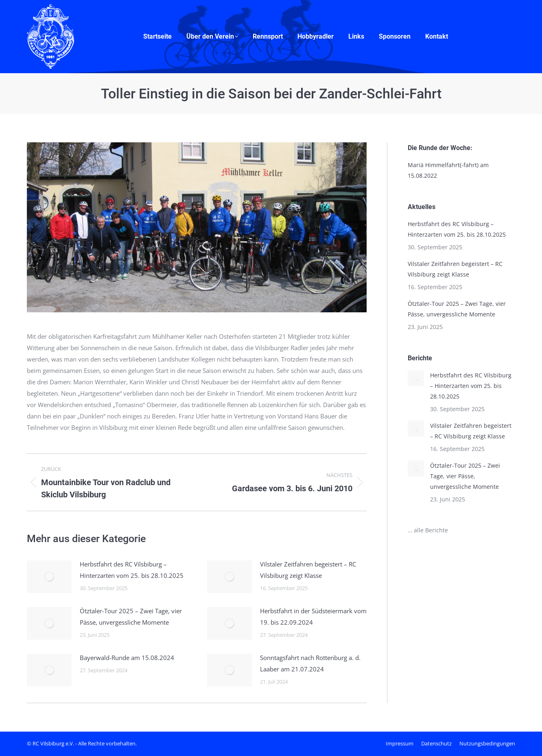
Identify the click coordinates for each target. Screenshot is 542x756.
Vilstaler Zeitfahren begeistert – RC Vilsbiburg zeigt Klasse (308, 570)
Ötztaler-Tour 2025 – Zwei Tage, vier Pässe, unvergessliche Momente (131, 617)
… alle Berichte (428, 530)
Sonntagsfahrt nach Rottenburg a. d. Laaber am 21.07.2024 (310, 663)
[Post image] (49, 577)
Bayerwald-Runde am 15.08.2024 (127, 658)
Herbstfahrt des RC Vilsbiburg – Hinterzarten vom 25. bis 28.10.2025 (132, 570)
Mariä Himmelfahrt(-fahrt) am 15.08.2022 (448, 170)
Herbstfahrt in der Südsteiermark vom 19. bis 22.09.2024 (313, 617)
